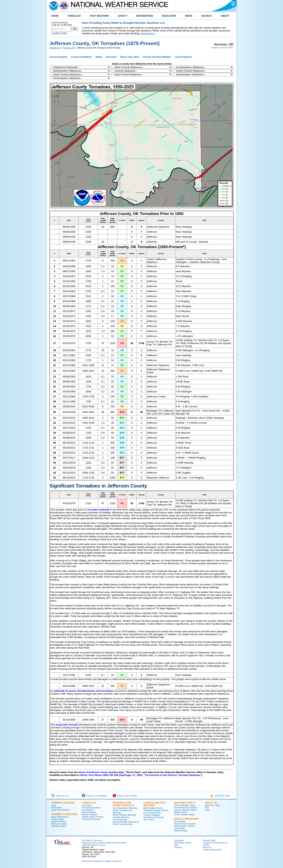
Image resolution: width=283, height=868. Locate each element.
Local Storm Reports (61, 810)
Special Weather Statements (126, 822)
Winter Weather (89, 812)
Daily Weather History (153, 808)
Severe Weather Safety (185, 805)
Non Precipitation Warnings (125, 808)
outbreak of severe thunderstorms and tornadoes (84, 691)
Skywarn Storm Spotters (185, 824)
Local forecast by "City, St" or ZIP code (62, 24)
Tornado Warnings (121, 817)
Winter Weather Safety (184, 814)
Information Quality (183, 843)
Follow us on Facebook (95, 796)
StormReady (180, 821)
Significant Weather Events (156, 810)
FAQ (207, 808)
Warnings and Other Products (124, 804)
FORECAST (74, 16)
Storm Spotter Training (184, 826)
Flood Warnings (120, 819)
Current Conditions (81, 57)
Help (176, 845)
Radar (99, 57)
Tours (207, 810)
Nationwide (57, 808)
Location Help (59, 33)
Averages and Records (154, 817)
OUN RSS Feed (220, 796)
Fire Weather (88, 810)
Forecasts (111, 57)
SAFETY (123, 16)
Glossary (178, 847)
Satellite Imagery (59, 826)
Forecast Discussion (91, 808)
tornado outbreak (99, 510)
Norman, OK (69, 48)
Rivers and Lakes (130, 57)
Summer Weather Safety (185, 810)
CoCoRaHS (180, 828)
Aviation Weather (90, 814)
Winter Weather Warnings (124, 815)
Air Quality (87, 805)
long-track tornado (67, 725)
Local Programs (184, 57)
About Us (211, 803)
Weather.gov (55, 48)
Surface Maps (58, 819)
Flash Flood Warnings (123, 824)
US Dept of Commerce (92, 840)
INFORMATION (145, 16)
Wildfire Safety (181, 812)
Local (54, 805)
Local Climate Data (152, 813)
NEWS (189, 16)
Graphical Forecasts (91, 819)
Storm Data (149, 819)
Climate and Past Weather (157, 57)
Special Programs (186, 819)
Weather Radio (181, 831)
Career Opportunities (212, 850)
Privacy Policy (209, 840)
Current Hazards (58, 57)
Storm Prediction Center (93, 772)
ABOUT (225, 16)
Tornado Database (152, 815)
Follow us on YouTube (125, 796)
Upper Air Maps (58, 821)
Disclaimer (179, 840)
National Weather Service (94, 845)
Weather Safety (185, 803)
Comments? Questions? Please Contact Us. (102, 861)
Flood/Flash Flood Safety (186, 808)
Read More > (148, 33)
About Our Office (212, 805)
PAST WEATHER (99, 16)
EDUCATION (169, 16)
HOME (55, 16)
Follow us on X (60, 796)
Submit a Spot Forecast (93, 817)
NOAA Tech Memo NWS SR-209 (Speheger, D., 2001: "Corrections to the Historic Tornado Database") (141, 775)
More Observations (60, 817)
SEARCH (207, 16)
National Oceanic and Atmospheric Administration (104, 843)
